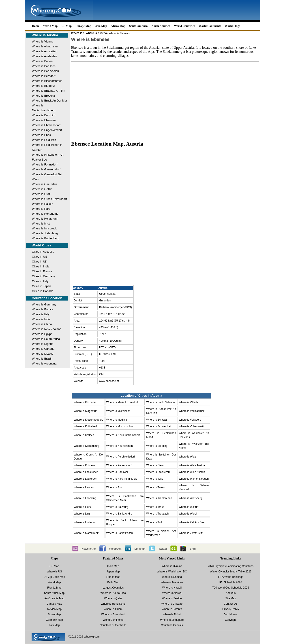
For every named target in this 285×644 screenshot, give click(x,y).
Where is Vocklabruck (192, 411)
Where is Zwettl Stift (191, 533)
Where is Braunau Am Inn (49, 91)
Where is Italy (41, 314)
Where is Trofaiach (157, 514)
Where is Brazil (42, 359)
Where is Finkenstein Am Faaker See (48, 157)
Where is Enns (42, 135)
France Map (113, 577)
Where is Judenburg (45, 233)
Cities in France (42, 271)
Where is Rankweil (117, 472)
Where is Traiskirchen (159, 498)
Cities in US (40, 257)
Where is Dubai (172, 614)
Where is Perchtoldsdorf (121, 457)
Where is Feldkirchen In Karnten (47, 147)
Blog (193, 549)
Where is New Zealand (47, 329)
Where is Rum (115, 487)
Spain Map (54, 614)
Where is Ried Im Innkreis (122, 479)
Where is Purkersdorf (119, 465)
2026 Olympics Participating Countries (231, 566)
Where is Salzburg (117, 507)
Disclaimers (231, 614)
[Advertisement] (165, 101)
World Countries (184, 26)
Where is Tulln (155, 522)
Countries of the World (113, 625)
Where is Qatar (113, 598)
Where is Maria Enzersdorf (122, 402)
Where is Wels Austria (192, 465)
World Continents (210, 26)
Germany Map (54, 620)
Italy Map (54, 625)
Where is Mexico (43, 354)
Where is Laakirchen (86, 472)
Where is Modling (117, 420)
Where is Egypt (42, 334)
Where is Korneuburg (87, 446)
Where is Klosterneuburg (89, 420)
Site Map (231, 598)
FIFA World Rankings (231, 577)
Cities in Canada (43, 291)
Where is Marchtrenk (86, 533)
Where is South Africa (46, 339)
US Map (66, 26)
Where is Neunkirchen (120, 446)
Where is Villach (188, 402)
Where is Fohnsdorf (45, 164)
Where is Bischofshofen (47, 81)
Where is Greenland (113, 614)
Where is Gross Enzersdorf (49, 199)
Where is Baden (42, 61)
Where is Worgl (188, 514)
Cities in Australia (43, 252)
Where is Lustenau (85, 522)
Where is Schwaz (157, 420)
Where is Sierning (157, 446)
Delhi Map (113, 582)
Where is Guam (113, 609)
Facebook (115, 549)
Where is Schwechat (158, 426)
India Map (113, 566)
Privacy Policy (231, 609)
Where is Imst (41, 223)
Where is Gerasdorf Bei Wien (47, 177)
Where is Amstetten (45, 51)
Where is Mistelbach (118, 411)
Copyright (231, 620)
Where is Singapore (172, 620)
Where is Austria (45, 35)
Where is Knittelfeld (85, 426)
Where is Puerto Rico (113, 593)
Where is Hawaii (172, 588)
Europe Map (83, 26)
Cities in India (41, 266)
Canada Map (54, 604)
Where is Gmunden (45, 184)
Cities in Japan (42, 286)
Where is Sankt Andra (119, 514)
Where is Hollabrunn (45, 219)
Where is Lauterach (86, 479)
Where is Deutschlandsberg (44, 108)
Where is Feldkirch (44, 140)
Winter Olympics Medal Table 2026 (231, 572)
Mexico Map (54, 609)
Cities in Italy (40, 281)
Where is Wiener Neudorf (194, 479)
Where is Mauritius (172, 582)
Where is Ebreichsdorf (46, 125)
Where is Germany (44, 304)
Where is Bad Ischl (44, 66)
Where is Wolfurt (189, 507)
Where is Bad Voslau (46, 71)
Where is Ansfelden (45, 56)
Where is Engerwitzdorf (47, 130)
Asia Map (101, 26)
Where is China (42, 324)
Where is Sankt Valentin (160, 402)
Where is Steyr (155, 465)
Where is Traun (155, 507)
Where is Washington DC (172, 572)
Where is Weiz (187, 457)
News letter (89, 549)
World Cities (42, 245)
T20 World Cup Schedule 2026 (231, 588)
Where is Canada (43, 349)
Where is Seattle (172, 598)
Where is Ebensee (44, 120)
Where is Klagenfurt (86, 411)
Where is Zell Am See (192, 522)
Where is (77, 33)
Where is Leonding (85, 498)
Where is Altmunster (45, 46)
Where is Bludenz (43, 86)
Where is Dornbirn (44, 115)
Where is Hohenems (45, 214)
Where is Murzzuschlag (120, 426)
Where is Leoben (84, 487)
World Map (50, 26)
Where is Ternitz (156, 487)
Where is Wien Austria (192, 472)
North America (161, 26)
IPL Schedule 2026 (231, 582)
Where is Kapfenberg (46, 238)
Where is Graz (41, 194)
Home (36, 26)
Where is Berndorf (44, 76)
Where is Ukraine (172, 566)
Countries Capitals (172, 625)
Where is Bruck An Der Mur (50, 101)
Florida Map (54, 588)
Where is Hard (41, 209)
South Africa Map (54, 593)
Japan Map (113, 572)
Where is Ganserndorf (46, 169)
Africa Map (118, 26)
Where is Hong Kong (113, 604)
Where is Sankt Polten (120, 533)
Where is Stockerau (158, 472)
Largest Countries (113, 588)
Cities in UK (40, 262)
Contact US (231, 604)
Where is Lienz (83, 507)
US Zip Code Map (54, 577)
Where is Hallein (43, 204)
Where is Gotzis (42, 189)
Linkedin (140, 549)
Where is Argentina (44, 363)
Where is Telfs (155, 479)
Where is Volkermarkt (191, 426)
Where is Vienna (43, 41)
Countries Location (47, 298)
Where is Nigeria (43, 344)
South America (138, 26)
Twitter (163, 549)
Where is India (41, 319)
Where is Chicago (172, 604)
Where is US (54, 572)
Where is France (43, 309)
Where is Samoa (172, 577)
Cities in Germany (44, 276)
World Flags (232, 26)
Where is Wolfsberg (190, 498)
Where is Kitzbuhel (85, 402)
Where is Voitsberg (190, 420)
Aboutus (231, 593)
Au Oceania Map (54, 598)
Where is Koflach (84, 435)
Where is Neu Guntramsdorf (123, 435)
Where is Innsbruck (44, 228)
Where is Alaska (172, 593)
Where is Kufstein (84, 465)
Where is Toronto (172, 609)
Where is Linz (82, 514)
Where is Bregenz (44, 96)
